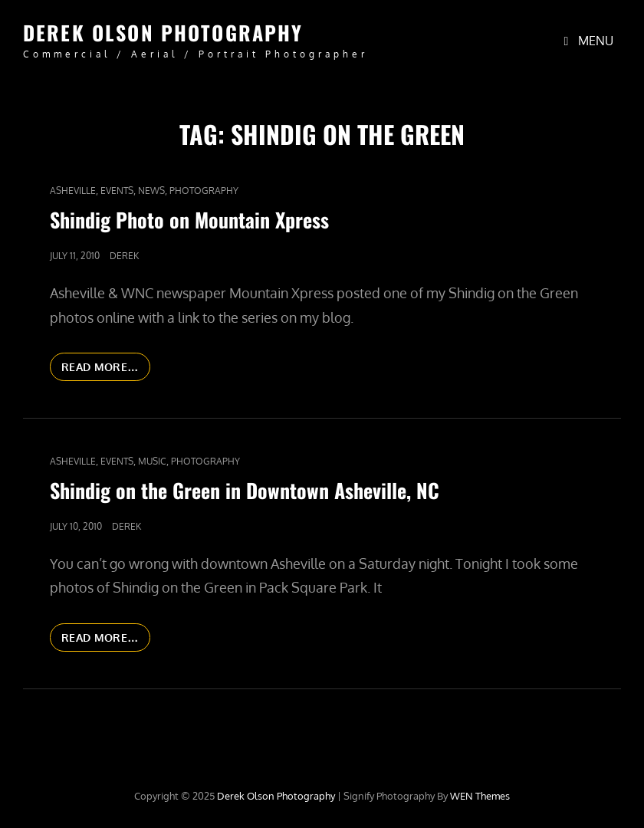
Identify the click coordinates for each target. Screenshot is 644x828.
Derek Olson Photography (163, 33)
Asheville (73, 191)
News (151, 191)
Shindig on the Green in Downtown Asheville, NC (245, 490)
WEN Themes (480, 796)
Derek (124, 256)
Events (117, 191)
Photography (204, 191)
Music (152, 461)
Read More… (106, 370)
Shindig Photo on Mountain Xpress (189, 220)
